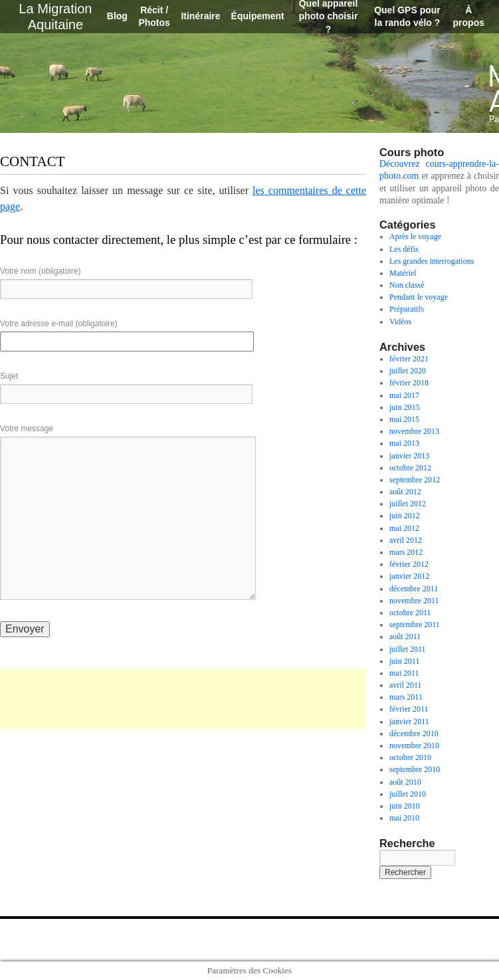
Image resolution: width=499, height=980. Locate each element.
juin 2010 (405, 806)
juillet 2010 (408, 794)
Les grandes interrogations (432, 261)
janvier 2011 (409, 722)
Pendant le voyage (419, 297)
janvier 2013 (409, 456)
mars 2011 (406, 697)
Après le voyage (415, 237)
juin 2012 (405, 516)
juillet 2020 (408, 371)
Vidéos (400, 322)
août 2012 (405, 492)
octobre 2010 (410, 757)
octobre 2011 (410, 613)
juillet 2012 (408, 504)
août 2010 (405, 782)
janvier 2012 (409, 576)
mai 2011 (404, 673)
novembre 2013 (414, 431)
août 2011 (405, 637)
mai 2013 (404, 443)
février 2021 (409, 359)
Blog (117, 16)
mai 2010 (404, 818)
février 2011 (409, 709)
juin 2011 (404, 661)
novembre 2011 (414, 601)
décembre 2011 (414, 589)
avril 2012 (406, 540)
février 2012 (409, 564)
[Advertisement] (183, 699)
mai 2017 (404, 395)
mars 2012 (406, 552)
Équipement (258, 16)
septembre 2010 (415, 769)
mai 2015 (404, 419)
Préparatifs (407, 309)
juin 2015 (405, 407)
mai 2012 (404, 528)
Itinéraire (200, 16)
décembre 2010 (414, 734)
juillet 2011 (408, 649)
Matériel (403, 273)
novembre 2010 (414, 745)
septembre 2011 (415, 625)
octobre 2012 (410, 468)
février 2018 (409, 383)
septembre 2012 (415, 480)
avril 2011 (406, 685)
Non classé (407, 285)
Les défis (404, 249)
